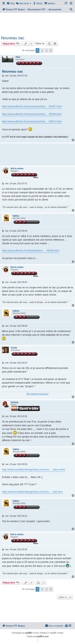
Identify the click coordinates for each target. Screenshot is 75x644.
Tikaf (18, 57)
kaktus (16, 216)
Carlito (14, 348)
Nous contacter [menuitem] (54, 626)
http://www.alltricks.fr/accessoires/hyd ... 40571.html (32, 121)
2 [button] (42, 51)
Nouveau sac (13, 38)
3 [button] (46, 51)
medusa (15, 402)
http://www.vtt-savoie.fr (37, 394)
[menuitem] (11, 3)
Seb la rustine (17, 169)
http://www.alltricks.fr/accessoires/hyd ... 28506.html (32, 114)
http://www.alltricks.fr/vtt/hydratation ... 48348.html (31, 251)
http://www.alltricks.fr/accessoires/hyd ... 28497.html (32, 106)
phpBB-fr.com (43, 636)
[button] (51, 51)
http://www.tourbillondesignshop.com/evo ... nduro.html (33, 469)
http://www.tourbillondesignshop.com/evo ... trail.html (32, 492)
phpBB (28, 633)
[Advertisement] (37, 24)
